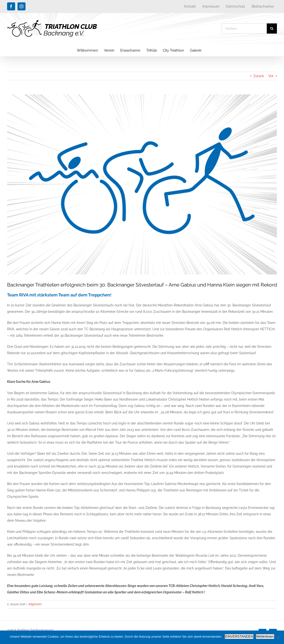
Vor (271, 76)
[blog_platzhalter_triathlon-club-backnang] (142, 184)
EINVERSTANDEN (239, 636)
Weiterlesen (265, 636)
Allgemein (35, 604)
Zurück (259, 76)
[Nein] (278, 637)
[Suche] (272, 29)
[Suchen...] (244, 29)
